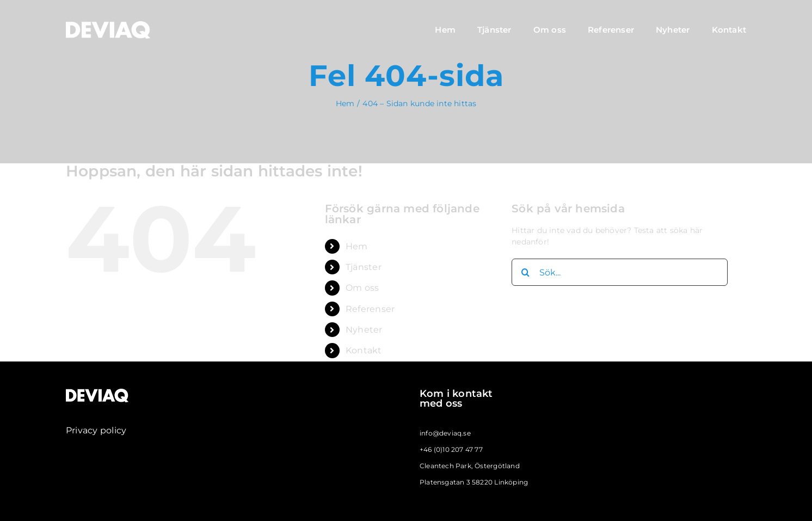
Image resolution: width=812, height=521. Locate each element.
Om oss (362, 288)
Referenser (370, 309)
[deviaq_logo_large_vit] (108, 25)
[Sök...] (620, 272)
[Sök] (525, 272)
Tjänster (364, 267)
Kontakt (364, 350)
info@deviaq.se (445, 433)
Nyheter (364, 330)
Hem (357, 246)
